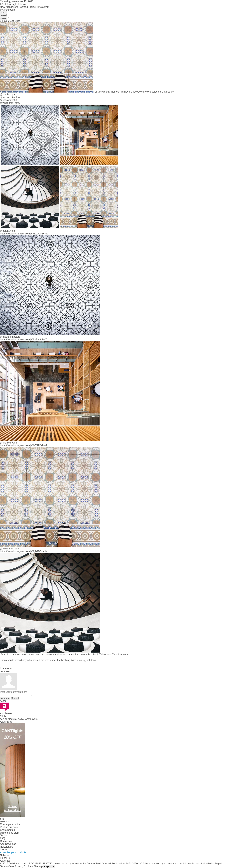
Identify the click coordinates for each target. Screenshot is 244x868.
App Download (8, 844)
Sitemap (38, 866)
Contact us (6, 841)
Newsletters (7, 847)
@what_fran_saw (10, 103)
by (8, 10)
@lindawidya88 (8, 100)
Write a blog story (10, 833)
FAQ (2, 838)
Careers (4, 850)
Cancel (15, 698)
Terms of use (7, 866)
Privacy (19, 866)
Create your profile (10, 824)
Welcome (5, 821)
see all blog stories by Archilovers (19, 719)
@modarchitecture (10, 97)
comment (5, 698)
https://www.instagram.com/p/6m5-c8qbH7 (23, 340)
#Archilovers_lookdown (131, 92)
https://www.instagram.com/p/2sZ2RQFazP (24, 445)
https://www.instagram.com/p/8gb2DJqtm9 (23, 551)
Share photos (7, 830)
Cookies (28, 866)
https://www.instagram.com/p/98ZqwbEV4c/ (24, 234)
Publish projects (9, 827)
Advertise (5, 861)
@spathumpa (7, 94)
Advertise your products (13, 852)
